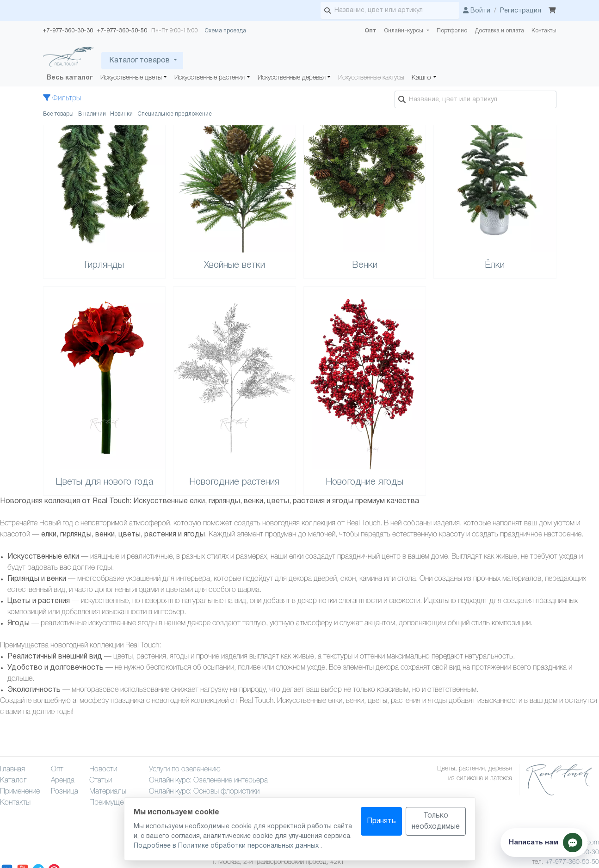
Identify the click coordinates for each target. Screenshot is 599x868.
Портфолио (452, 31)
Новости (103, 770)
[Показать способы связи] (544, 843)
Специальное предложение (175, 114)
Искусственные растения (210, 78)
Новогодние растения (234, 482)
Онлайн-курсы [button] (404, 31)
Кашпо (421, 78)
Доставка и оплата (499, 31)
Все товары (58, 114)
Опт (371, 31)
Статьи (101, 781)
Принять (381, 821)
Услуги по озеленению (185, 770)
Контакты (544, 31)
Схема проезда (225, 31)
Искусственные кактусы (371, 78)
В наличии (92, 114)
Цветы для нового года (104, 482)
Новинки (121, 114)
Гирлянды (104, 265)
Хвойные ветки (235, 265)
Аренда (63, 781)
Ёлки (495, 265)
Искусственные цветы (131, 78)
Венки (365, 265)
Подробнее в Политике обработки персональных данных (227, 846)
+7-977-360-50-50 (572, 862)
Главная (12, 770)
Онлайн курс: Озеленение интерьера (208, 781)
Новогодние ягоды (364, 482)
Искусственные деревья (292, 78)
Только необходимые (436, 821)
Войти (477, 11)
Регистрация (521, 11)
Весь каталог (70, 78)
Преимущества (114, 803)
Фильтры (62, 98)
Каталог (13, 781)
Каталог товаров (139, 61)
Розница (65, 792)
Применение (20, 792)
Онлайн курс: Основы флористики (204, 792)
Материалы (108, 792)
